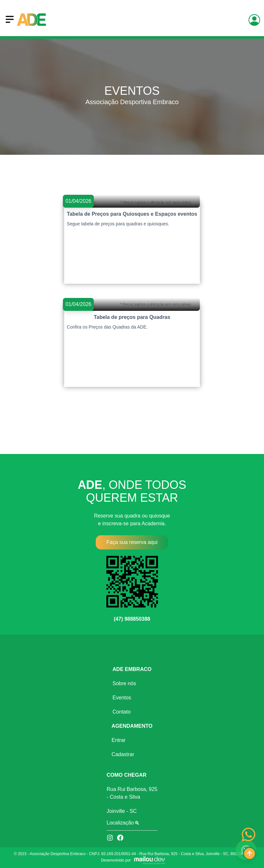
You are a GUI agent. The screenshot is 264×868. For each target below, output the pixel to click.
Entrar (119, 740)
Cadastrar (123, 754)
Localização (123, 823)
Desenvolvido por (116, 860)
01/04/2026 (78, 201)
